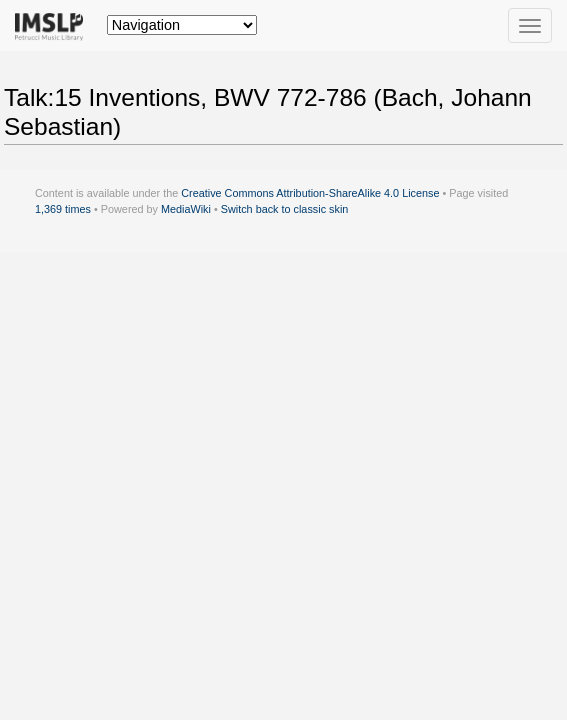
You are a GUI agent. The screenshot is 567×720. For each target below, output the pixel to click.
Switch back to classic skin (285, 209)
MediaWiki (186, 209)
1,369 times (63, 209)
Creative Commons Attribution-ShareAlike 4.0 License (310, 193)
